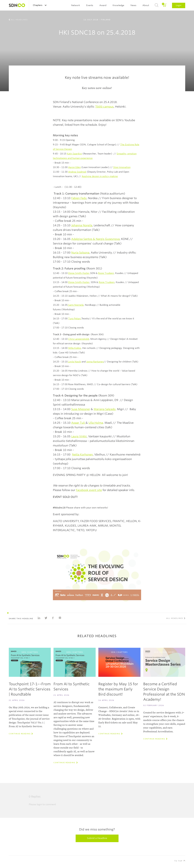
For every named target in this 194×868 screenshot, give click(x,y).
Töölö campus (104, 107)
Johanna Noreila (82, 225)
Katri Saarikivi (74, 154)
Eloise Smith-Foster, (79, 273)
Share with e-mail (60, 618)
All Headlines (19, 20)
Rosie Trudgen (106, 273)
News (133, 5)
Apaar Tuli (78, 423)
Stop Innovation (122, 167)
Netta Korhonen (82, 454)
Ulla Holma (96, 423)
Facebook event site (89, 490)
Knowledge (118, 5)
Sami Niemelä (76, 305)
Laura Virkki (79, 436)
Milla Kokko (75, 348)
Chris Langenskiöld (79, 339)
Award (103, 5)
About (146, 5)
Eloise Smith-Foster (79, 282)
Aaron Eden (74, 167)
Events (90, 5)
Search (157, 5)
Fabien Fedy (79, 198)
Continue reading (20, 734)
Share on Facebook (53, 618)
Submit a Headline (97, 838)
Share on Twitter (46, 618)
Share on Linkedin (39, 618)
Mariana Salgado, (105, 409)
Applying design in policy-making (100, 176)
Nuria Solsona (80, 253)
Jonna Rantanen (95, 362)
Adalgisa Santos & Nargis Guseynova (95, 239)
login (39, 804)
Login (179, 5)
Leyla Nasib (75, 362)
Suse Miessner (81, 409)
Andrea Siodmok (77, 172)
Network (76, 5)
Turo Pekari (74, 319)
